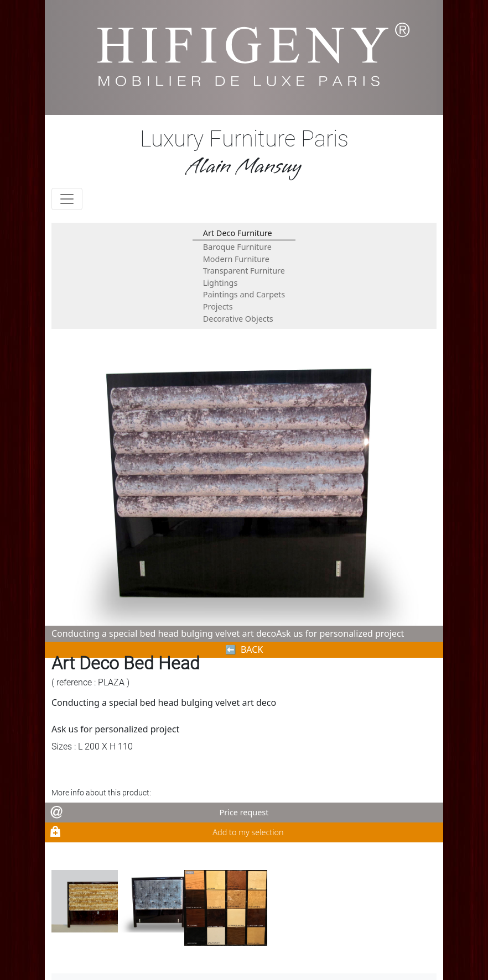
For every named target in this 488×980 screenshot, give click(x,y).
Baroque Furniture (237, 247)
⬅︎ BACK (244, 649)
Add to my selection (248, 832)
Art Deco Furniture (238, 233)
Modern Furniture (236, 259)
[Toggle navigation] (67, 199)
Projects (218, 306)
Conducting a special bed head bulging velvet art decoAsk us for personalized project (228, 633)
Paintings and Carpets (244, 294)
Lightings (220, 283)
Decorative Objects (238, 319)
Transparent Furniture (244, 271)
